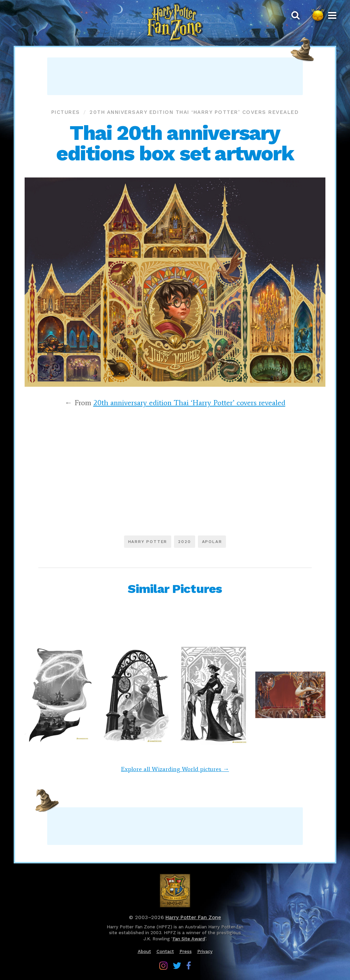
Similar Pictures (175, 589)
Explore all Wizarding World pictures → (175, 769)
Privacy (205, 951)
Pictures (66, 112)
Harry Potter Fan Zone (193, 917)
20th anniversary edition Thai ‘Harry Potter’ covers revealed (194, 112)
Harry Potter (148, 542)
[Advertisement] (175, 76)
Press (186, 951)
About (144, 951)
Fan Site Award (189, 939)
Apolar (212, 542)
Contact (165, 951)
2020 (184, 542)
